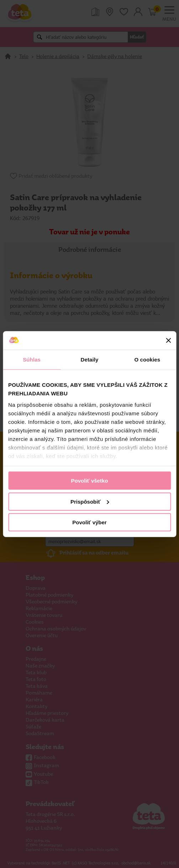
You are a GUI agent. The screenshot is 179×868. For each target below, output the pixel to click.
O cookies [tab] (148, 360)
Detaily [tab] (90, 360)
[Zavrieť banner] (168, 341)
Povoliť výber (89, 522)
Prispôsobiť (90, 501)
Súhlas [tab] (32, 360)
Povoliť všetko (90, 481)
